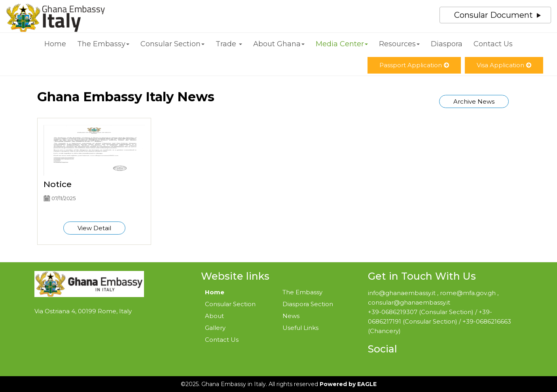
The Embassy (103, 44)
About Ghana (279, 44)
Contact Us (493, 44)
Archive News (474, 101)
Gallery (215, 328)
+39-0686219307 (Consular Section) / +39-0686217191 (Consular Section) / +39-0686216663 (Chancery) (440, 321)
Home (55, 44)
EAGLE (367, 384)
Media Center (342, 44)
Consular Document (494, 15)
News (291, 316)
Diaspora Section (308, 304)
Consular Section (172, 44)
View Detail (94, 228)
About (214, 316)
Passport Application (414, 65)
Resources (399, 44)
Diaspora (447, 44)
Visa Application (504, 65)
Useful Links (300, 328)
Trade (229, 44)
